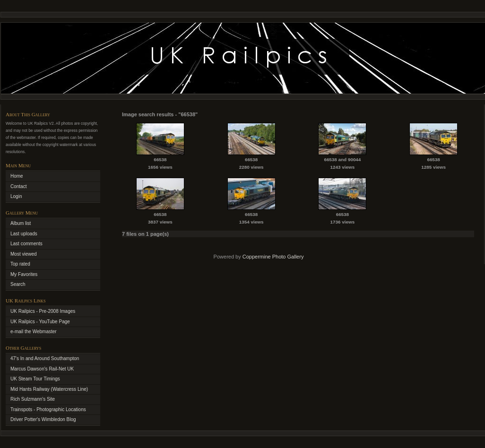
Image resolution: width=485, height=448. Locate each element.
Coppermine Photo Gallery (273, 257)
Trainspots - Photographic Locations (48, 409)
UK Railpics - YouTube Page (40, 322)
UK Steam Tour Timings (35, 379)
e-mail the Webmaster (34, 332)
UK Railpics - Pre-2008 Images (43, 311)
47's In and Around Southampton (45, 358)
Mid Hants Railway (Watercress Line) (49, 389)
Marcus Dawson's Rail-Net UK (42, 369)
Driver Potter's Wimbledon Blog (43, 419)
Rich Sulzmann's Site (33, 399)
